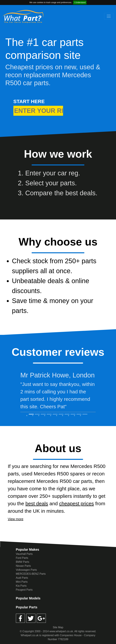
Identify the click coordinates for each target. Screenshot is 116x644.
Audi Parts (22, 578)
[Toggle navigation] (109, 16)
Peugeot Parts (24, 590)
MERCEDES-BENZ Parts (31, 574)
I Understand (80, 2)
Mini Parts (22, 582)
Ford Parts (22, 558)
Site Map (58, 627)
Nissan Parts (23, 566)
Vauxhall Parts (24, 554)
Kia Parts (21, 586)
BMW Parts (23, 562)
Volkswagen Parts (26, 570)
